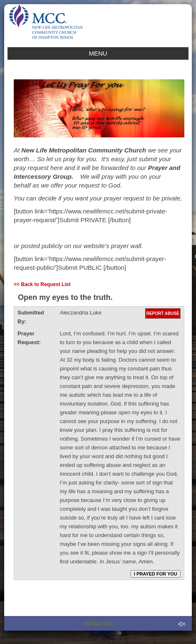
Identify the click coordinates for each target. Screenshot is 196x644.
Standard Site (98, 624)
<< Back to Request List (42, 284)
